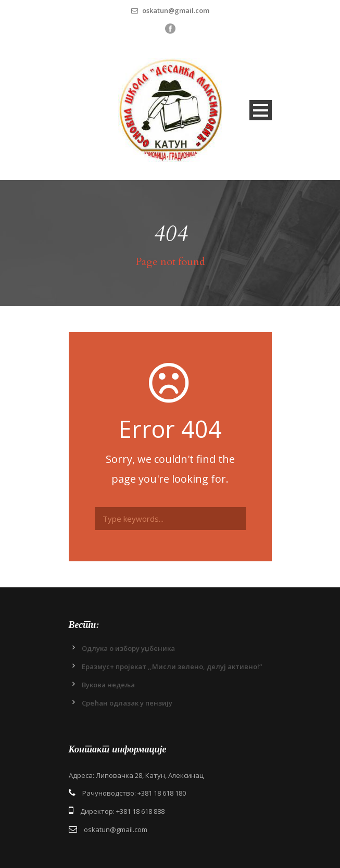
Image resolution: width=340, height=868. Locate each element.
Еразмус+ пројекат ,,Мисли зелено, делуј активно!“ (172, 666)
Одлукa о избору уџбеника (128, 648)
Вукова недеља (108, 685)
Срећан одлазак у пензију (127, 703)
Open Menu (261, 110)
